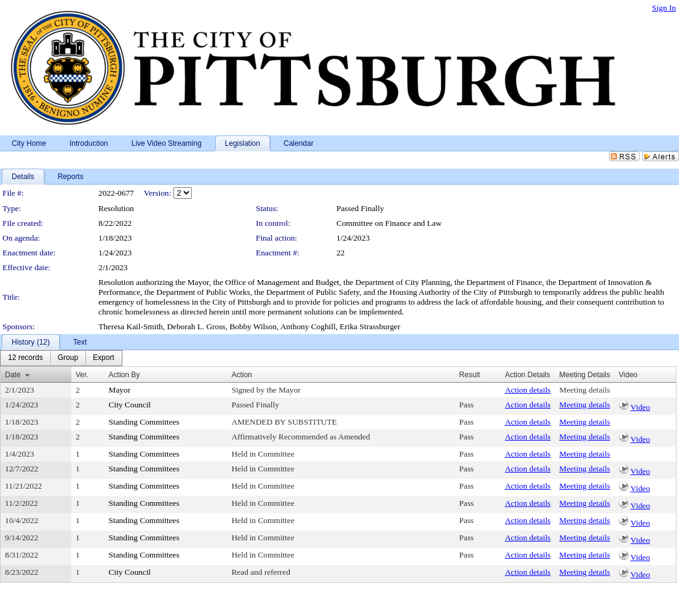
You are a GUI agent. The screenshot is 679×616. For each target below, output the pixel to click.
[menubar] (61, 358)
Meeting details (585, 390)
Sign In (664, 8)
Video (640, 407)
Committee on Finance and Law (389, 223)
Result (470, 375)
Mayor (120, 390)
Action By (125, 375)
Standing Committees (144, 422)
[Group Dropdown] (68, 358)
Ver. (82, 375)
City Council (130, 405)
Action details (528, 390)
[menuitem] (26, 358)
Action (241, 375)
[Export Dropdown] (104, 358)
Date (13, 375)
